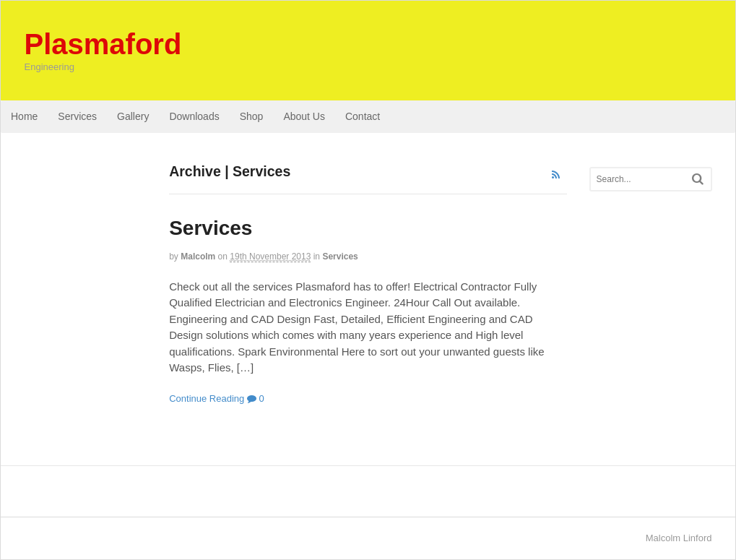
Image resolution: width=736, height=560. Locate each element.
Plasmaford (103, 44)
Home (24, 116)
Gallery (133, 116)
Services (77, 116)
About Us (304, 116)
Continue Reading (207, 399)
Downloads (194, 116)
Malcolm (198, 257)
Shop (252, 116)
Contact (363, 116)
